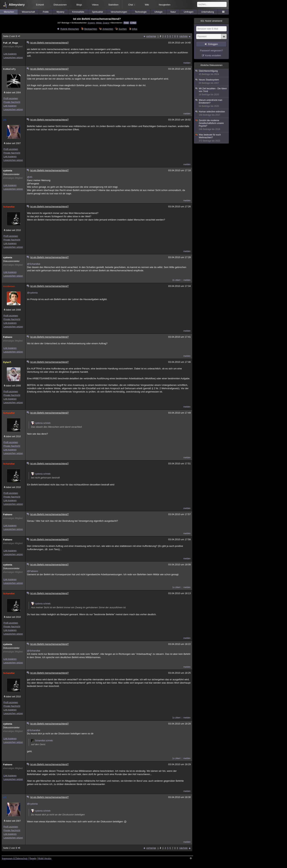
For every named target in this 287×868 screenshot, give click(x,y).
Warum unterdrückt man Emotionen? (212, 103)
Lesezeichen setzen (13, 58)
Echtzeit (40, 5)
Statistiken (113, 5)
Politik (46, 12)
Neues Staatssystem (212, 81)
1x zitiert (176, 587)
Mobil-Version (45, 858)
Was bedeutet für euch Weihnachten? (212, 138)
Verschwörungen (119, 12)
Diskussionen (60, 5)
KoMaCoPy (9, 69)
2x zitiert (176, 280)
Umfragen (189, 12)
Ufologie (159, 12)
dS (5, 120)
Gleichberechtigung (212, 73)
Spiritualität (97, 12)
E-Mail (133, 23)
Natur (173, 12)
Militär (99, 23)
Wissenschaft (28, 12)
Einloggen (213, 44)
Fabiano (8, 337)
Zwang (106, 23)
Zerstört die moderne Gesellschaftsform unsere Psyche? (212, 125)
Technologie (141, 12)
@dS (30, 177)
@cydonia (32, 293)
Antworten (108, 29)
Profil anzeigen (11, 98)
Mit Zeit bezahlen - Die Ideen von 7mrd (212, 92)
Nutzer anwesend (211, 21)
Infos (135, 29)
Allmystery (17, 5)
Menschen (9, 12)
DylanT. (7, 362)
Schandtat (9, 207)
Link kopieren (10, 54)
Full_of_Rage (11, 43)
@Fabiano (32, 571)
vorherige (151, 36)
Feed (126, 23)
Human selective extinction (212, 113)
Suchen (123, 29)
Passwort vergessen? (211, 51)
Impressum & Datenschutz (15, 858)
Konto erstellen (213, 55)
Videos (95, 5)
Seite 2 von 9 (12, 36)
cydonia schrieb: (41, 423)
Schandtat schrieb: (42, 741)
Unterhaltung (208, 12)
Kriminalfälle (78, 12)
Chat (132, 5)
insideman (9, 286)
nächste (183, 36)
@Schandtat (33, 264)
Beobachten (91, 29)
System (91, 23)
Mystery (60, 12)
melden (187, 63)
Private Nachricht (12, 102)
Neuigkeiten (165, 5)
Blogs (79, 5)
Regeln (33, 858)
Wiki (147, 5)
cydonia (8, 171)
